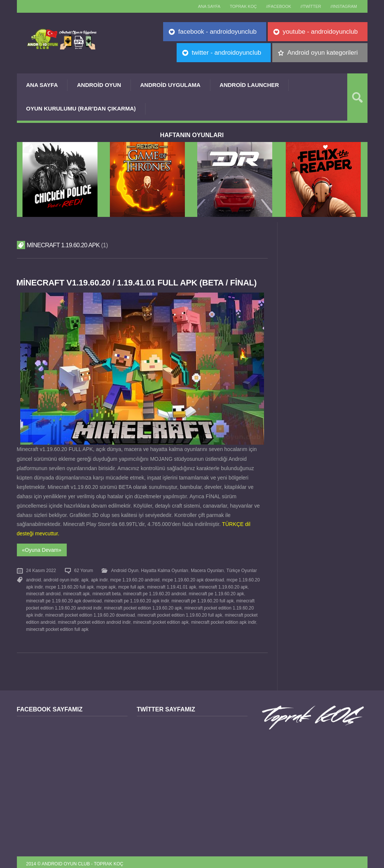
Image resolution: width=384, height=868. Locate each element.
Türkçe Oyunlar (241, 570)
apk (85, 578)
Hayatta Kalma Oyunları (165, 570)
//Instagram (343, 6)
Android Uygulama (170, 85)
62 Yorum (84, 570)
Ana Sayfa (42, 85)
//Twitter (308, 6)
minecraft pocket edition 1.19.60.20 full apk (180, 612)
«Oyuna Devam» (42, 550)
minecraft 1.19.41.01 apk (171, 585)
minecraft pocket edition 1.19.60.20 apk (143, 605)
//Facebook (274, 6)
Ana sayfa (201, 6)
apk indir (99, 578)
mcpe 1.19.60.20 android (135, 578)
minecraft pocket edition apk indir (223, 619)
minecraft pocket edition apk (160, 619)
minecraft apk (76, 592)
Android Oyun (99, 85)
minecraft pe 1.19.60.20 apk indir (137, 599)
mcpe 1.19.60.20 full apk (69, 585)
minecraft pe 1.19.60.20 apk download (64, 599)
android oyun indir (61, 578)
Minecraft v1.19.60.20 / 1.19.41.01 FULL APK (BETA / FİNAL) (138, 283)
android (34, 578)
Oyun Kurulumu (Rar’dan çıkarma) (81, 108)
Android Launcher (249, 85)
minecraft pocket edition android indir (94, 619)
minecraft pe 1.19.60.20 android (154, 592)
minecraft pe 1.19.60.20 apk (216, 592)
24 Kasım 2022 (41, 570)
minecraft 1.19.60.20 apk (223, 585)
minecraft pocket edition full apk (58, 625)
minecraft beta (106, 592)
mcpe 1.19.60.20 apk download (193, 578)
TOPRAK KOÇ (237, 6)
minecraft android (43, 592)
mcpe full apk (131, 585)
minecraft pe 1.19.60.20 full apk (202, 599)
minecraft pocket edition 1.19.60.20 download (90, 612)
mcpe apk (106, 585)
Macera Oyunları (207, 570)
